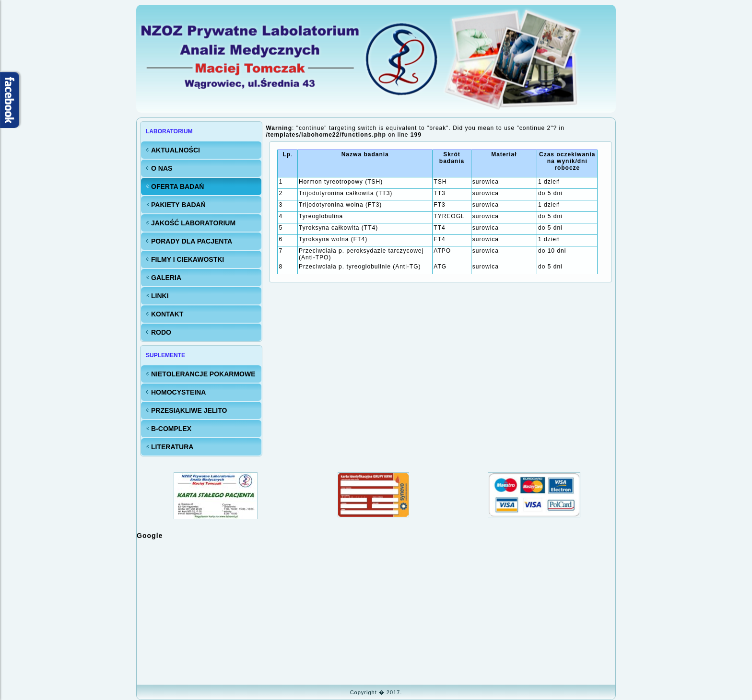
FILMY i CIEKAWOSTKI (188, 259)
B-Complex (171, 429)
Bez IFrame (376, 611)
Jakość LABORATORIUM (193, 223)
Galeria (166, 278)
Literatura (172, 447)
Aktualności (176, 150)
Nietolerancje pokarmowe (203, 374)
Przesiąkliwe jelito (189, 410)
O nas (162, 168)
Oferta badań (177, 187)
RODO (161, 332)
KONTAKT (167, 314)
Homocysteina (178, 392)
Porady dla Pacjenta (192, 241)
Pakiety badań (178, 205)
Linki (160, 296)
